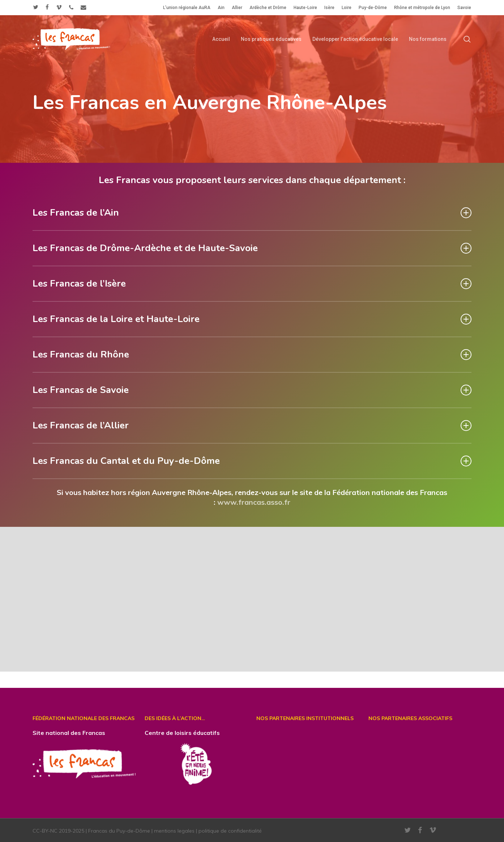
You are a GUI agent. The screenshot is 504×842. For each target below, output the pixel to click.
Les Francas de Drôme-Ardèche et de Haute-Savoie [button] (252, 248)
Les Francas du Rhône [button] (252, 354)
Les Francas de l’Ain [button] (252, 213)
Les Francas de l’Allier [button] (252, 425)
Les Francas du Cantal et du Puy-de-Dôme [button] (252, 461)
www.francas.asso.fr (254, 502)
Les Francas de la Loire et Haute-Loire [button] (252, 319)
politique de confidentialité (230, 831)
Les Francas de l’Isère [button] (252, 284)
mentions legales (174, 831)
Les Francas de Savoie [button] (252, 390)
